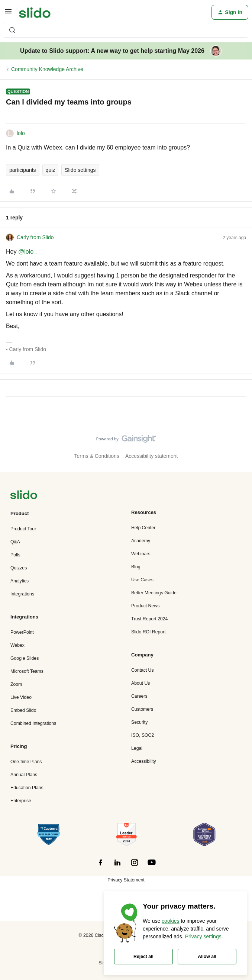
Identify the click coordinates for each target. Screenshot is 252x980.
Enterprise (21, 801)
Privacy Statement (126, 880)
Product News (145, 606)
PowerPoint (22, 632)
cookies (170, 921)
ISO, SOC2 (143, 735)
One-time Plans (26, 762)
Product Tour (23, 529)
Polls (15, 555)
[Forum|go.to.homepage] (35, 12)
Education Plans (27, 788)
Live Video (21, 697)
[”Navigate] (24, 496)
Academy (141, 541)
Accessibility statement (152, 456)
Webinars (141, 554)
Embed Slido (23, 710)
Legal (137, 748)
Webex (17, 645)
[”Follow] (100, 867)
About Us (140, 683)
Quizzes (19, 568)
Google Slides (25, 658)
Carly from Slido (35, 237)
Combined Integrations (33, 723)
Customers (142, 709)
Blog (136, 567)
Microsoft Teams (27, 671)
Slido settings (80, 170)
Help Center (143, 528)
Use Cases (142, 580)
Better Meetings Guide (154, 593)
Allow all (207, 957)
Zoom (16, 684)
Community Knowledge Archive (47, 69)
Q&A (15, 542)
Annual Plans (24, 775)
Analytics (20, 581)
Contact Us (143, 670)
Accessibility (144, 761)
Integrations (22, 594)
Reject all (143, 957)
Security (139, 722)
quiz (51, 170)
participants (23, 170)
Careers (139, 696)
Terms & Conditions (97, 456)
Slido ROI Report (148, 632)
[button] (8, 14)
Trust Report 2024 (149, 619)
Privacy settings (203, 936)
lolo (21, 133)
